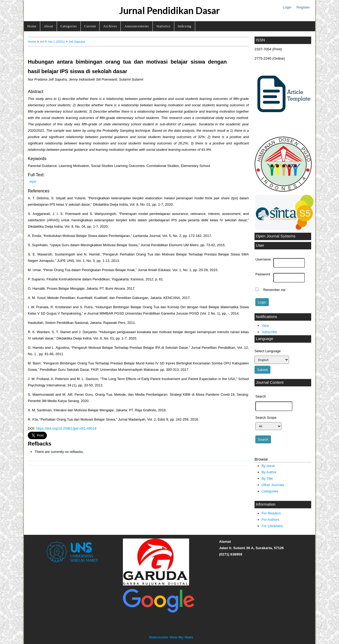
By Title (267, 478)
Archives (110, 26)
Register (303, 7)
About (48, 26)
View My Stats (181, 637)
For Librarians (272, 526)
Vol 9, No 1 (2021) (52, 41)
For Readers (271, 513)
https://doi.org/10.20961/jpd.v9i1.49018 (66, 428)
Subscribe (269, 332)
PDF (33, 182)
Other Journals (273, 485)
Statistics (163, 26)
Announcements (137, 26)
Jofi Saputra (77, 41)
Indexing (185, 26)
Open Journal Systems (276, 236)
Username (263, 259)
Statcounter (159, 637)
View (265, 326)
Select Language (268, 351)
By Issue (268, 466)
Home (32, 26)
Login (287, 7)
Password (263, 274)
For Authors (271, 520)
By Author (269, 472)
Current (90, 26)
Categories (69, 26)
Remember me (274, 290)
